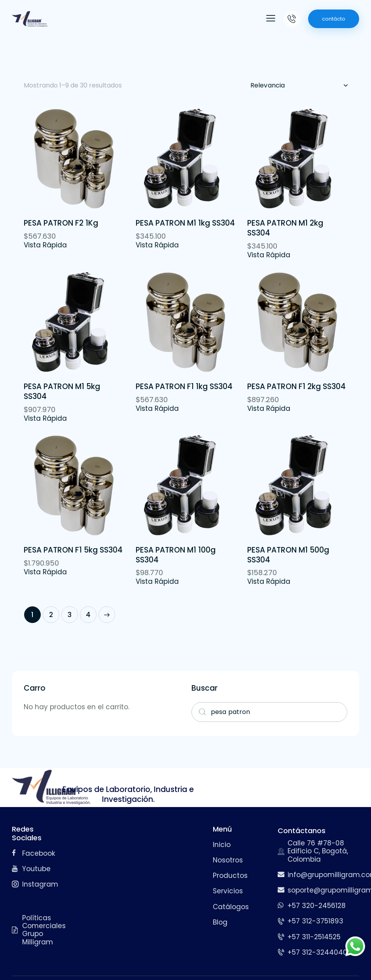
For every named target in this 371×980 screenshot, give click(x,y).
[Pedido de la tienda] (299, 85)
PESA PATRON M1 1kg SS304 (185, 223)
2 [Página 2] (51, 615)
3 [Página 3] (70, 615)
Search (200, 712)
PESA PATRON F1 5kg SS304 (73, 550)
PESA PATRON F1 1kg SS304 (184, 387)
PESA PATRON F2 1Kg (61, 223)
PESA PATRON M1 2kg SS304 (285, 228)
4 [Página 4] (88, 615)
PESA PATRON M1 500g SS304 (288, 555)
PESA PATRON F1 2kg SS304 (296, 387)
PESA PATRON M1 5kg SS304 (62, 392)
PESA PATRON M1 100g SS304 (176, 555)
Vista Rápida (45, 245)
